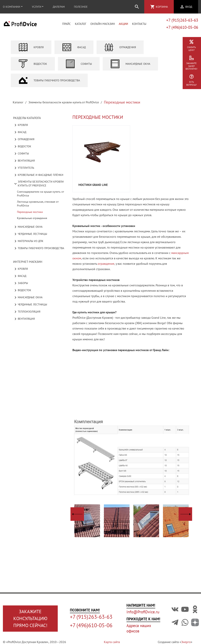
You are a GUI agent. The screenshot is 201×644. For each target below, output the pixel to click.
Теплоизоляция (27, 312)
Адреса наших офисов (139, 628)
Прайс (67, 24)
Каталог (81, 24)
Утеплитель (24, 168)
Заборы (21, 283)
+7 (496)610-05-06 (182, 27)
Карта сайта (112, 642)
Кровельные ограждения (32, 218)
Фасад (74, 47)
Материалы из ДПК (28, 241)
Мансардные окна (130, 64)
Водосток (33, 64)
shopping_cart (153, 7)
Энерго (186, 642)
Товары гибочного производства (49, 80)
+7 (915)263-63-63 (182, 20)
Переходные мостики (30, 212)
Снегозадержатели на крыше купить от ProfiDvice (41, 194)
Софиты (79, 64)
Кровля (31, 47)
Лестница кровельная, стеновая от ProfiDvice (38, 204)
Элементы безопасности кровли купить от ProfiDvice (64, 102)
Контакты (139, 24)
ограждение (106, 264)
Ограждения (120, 47)
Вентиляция (24, 161)
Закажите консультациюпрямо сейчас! (30, 618)
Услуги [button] (37, 7)
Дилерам (59, 7)
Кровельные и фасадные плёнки (38, 175)
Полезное (81, 7)
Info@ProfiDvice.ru (143, 612)
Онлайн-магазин (103, 24)
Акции (123, 24)
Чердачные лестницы (30, 234)
